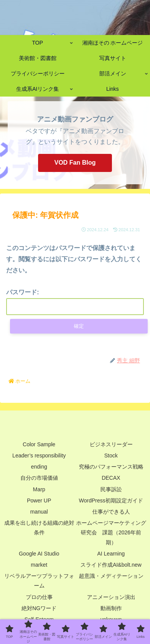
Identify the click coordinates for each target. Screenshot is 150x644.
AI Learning (111, 554)
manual (39, 512)
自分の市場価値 (39, 478)
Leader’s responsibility (39, 455)
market (39, 565)
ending (39, 467)
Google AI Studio (39, 554)
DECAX (111, 478)
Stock (111, 455)
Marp (39, 489)
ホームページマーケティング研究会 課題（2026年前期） (111, 532)
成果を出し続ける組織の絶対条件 (39, 528)
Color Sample (39, 444)
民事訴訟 (111, 489)
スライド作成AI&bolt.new (111, 565)
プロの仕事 (39, 597)
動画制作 (111, 608)
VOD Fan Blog (75, 163)
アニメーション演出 (111, 597)
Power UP (39, 501)
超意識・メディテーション (111, 576)
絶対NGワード (39, 608)
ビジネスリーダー (111, 444)
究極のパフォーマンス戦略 (111, 467)
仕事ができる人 (111, 512)
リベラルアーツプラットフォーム (39, 581)
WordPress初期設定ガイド (111, 501)
